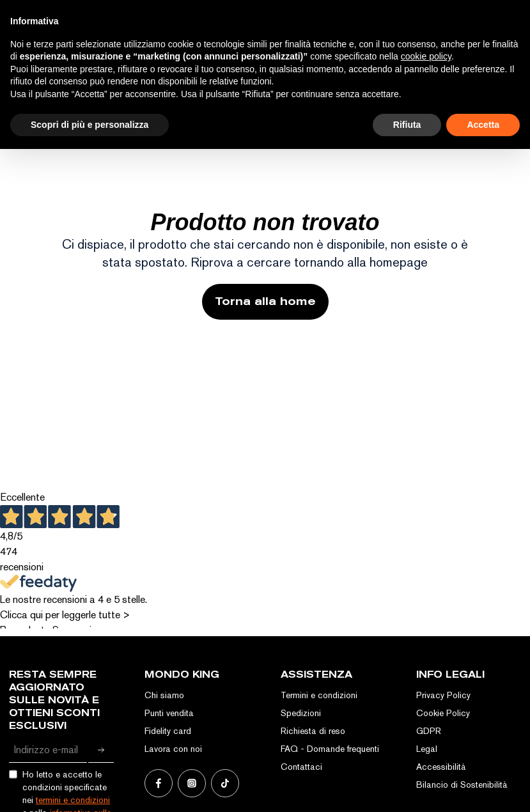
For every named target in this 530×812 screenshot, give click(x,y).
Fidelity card (168, 731)
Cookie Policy (443, 713)
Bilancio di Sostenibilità (462, 785)
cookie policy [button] (426, 56)
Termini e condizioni (319, 695)
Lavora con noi (173, 749)
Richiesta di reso (313, 731)
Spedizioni (301, 713)
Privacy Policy (443, 695)
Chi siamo (164, 695)
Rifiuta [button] (407, 125)
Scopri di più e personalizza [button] (90, 125)
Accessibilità (441, 767)
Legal (427, 749)
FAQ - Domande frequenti (330, 749)
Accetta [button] (483, 125)
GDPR (429, 731)
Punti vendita (169, 713)
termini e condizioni (73, 800)
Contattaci (301, 767)
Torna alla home (265, 301)
